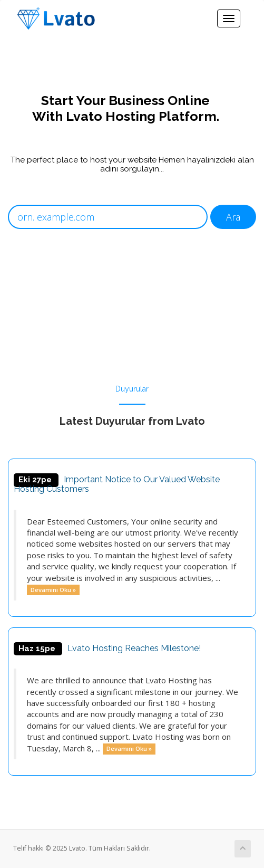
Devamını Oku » (53, 590)
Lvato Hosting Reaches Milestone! (134, 648)
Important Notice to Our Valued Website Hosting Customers (117, 484)
